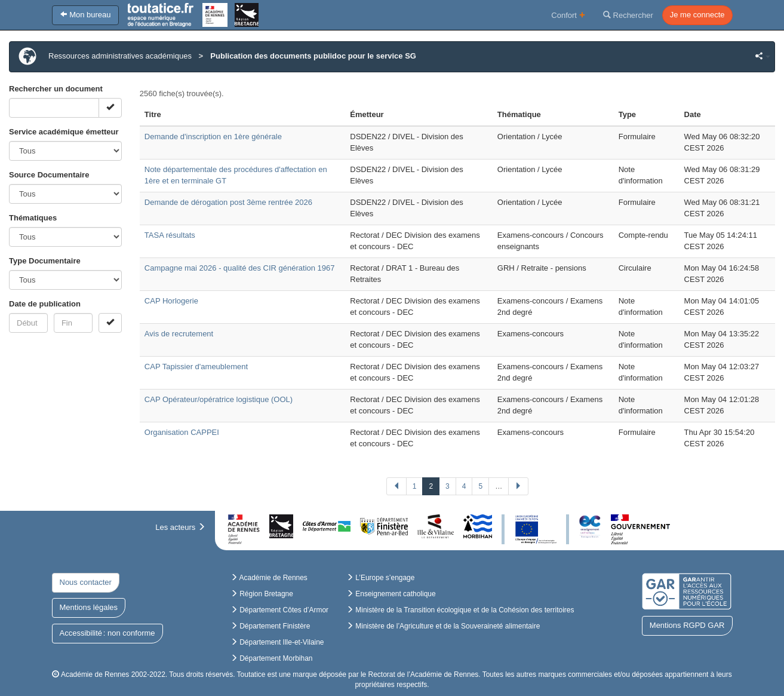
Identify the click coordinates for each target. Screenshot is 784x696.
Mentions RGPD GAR (687, 625)
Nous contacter (86, 582)
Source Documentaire (49, 175)
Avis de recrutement (179, 334)
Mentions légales (89, 607)
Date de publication (45, 304)
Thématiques (33, 218)
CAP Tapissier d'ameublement (196, 367)
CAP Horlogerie (171, 301)
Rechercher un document (56, 89)
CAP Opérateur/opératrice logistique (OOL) (219, 399)
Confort (568, 15)
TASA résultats (170, 235)
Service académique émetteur (64, 132)
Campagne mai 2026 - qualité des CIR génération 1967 (240, 268)
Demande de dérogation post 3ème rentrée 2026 (228, 202)
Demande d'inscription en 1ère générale (213, 137)
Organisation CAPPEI (182, 432)
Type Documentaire (45, 261)
